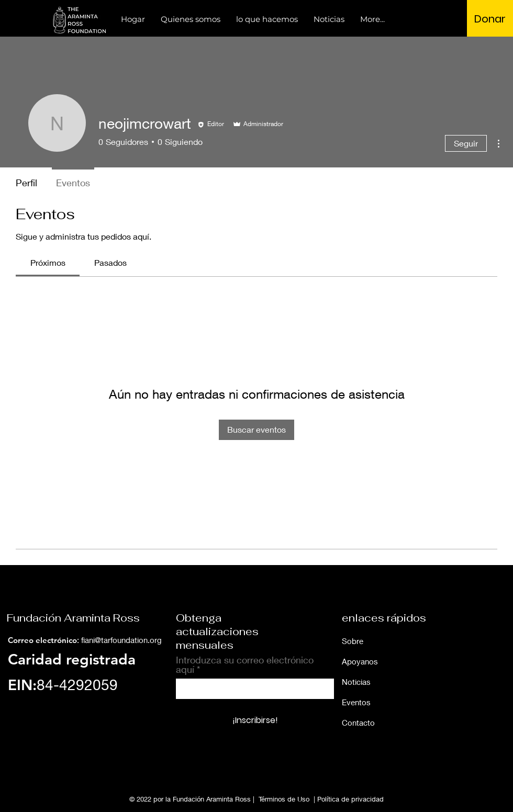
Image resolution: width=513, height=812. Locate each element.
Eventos (356, 702)
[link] (48, 262)
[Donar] (490, 19)
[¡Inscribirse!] (255, 721)
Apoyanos (360, 661)
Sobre (353, 641)
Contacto (358, 723)
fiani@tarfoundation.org (121, 640)
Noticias (356, 682)
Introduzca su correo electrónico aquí (245, 664)
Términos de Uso (284, 799)
